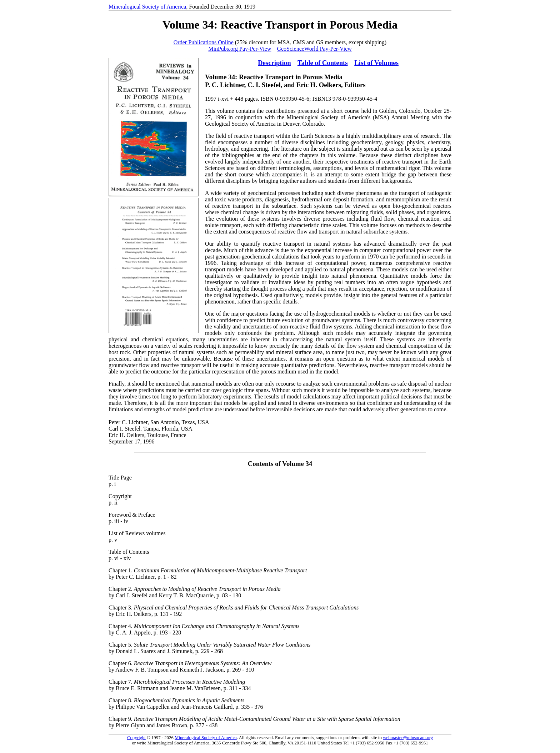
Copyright (136, 738)
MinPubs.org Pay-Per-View (240, 49)
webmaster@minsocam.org (408, 738)
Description (274, 63)
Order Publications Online (204, 42)
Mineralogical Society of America (147, 7)
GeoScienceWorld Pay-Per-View (314, 49)
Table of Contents (323, 63)
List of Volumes (376, 63)
